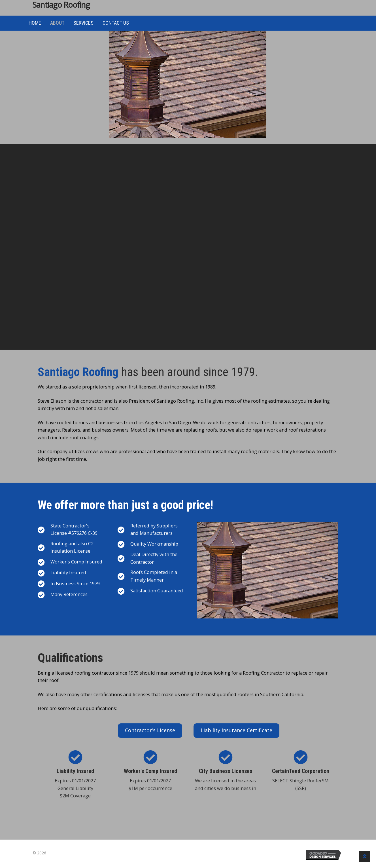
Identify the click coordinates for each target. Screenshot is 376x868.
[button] (150, 731)
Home (35, 23)
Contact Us (116, 23)
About (57, 23)
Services (83, 23)
